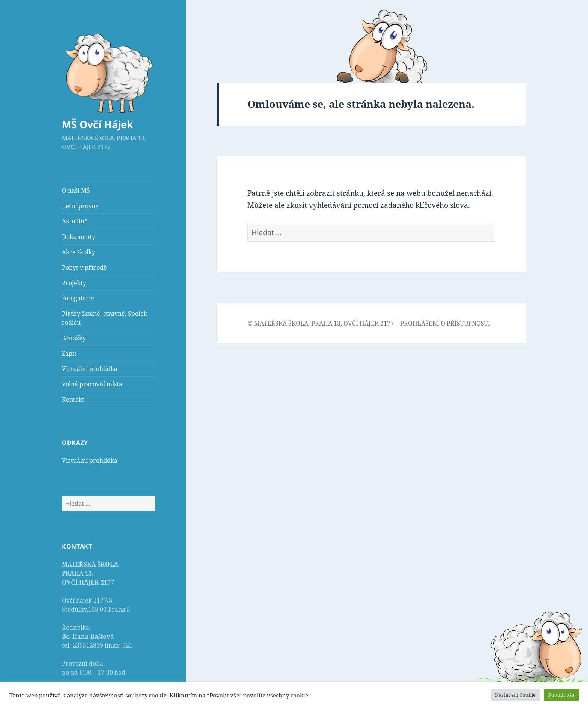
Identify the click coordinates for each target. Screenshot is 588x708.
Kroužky (74, 338)
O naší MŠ (76, 190)
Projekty (74, 283)
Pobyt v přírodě (84, 267)
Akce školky (79, 252)
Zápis (69, 353)
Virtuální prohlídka (90, 369)
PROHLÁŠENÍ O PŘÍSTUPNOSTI (445, 323)
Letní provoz (80, 206)
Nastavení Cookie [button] (515, 695)
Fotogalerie (78, 298)
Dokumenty (79, 237)
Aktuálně (75, 221)
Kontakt (73, 399)
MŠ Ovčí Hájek (97, 124)
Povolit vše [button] (561, 695)
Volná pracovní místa (92, 384)
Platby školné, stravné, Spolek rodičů (104, 318)
